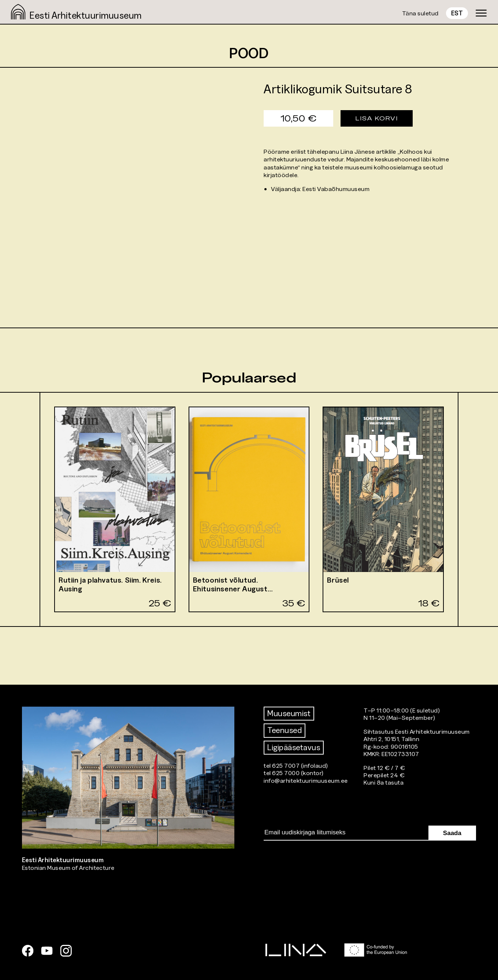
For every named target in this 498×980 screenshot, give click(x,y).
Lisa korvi (377, 118)
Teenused (285, 730)
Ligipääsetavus (294, 747)
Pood (249, 53)
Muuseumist (289, 713)
